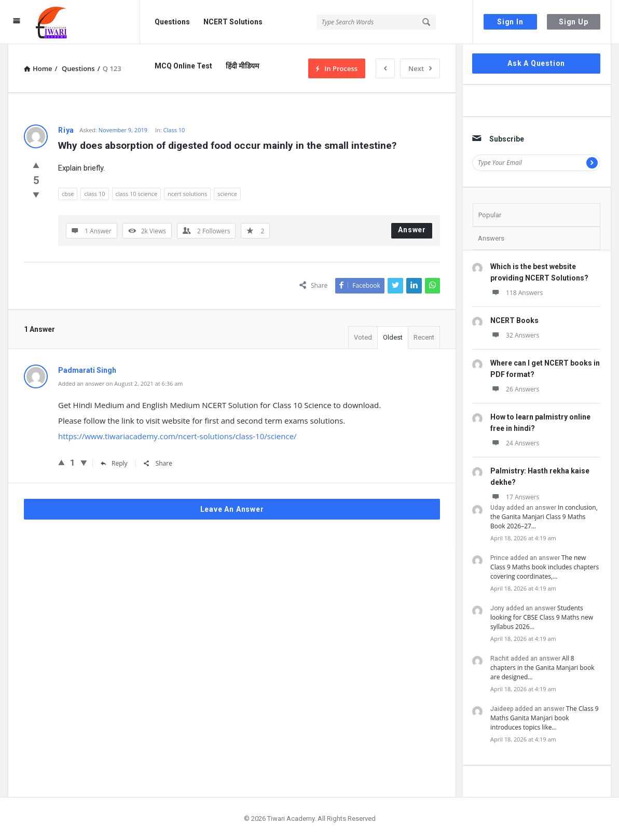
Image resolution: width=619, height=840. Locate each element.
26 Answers (515, 389)
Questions (172, 22)
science (227, 194)
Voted (363, 337)
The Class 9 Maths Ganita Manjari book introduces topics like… (545, 718)
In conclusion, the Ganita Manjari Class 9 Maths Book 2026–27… (544, 517)
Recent (424, 337)
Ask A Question (536, 63)
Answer (412, 230)
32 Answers (515, 335)
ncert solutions (187, 194)
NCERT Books (514, 320)
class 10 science (137, 194)
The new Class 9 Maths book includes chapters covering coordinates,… (545, 567)
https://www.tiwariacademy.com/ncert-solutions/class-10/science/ (177, 436)
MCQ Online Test (183, 66)
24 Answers (515, 443)
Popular (490, 215)
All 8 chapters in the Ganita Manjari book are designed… (542, 668)
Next (420, 68)
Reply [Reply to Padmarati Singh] (114, 463)
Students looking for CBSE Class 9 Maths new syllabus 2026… (542, 617)
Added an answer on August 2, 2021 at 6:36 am (121, 383)
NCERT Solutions (233, 22)
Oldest (393, 337)
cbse (68, 194)
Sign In (510, 22)
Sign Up (574, 22)
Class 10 (174, 130)
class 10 (94, 194)
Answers (491, 238)
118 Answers (517, 293)
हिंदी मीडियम (242, 66)
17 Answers (515, 497)
